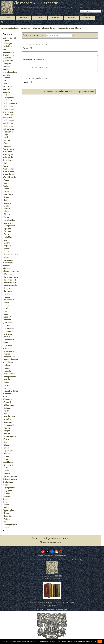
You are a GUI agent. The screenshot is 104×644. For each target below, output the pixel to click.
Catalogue (24, 18)
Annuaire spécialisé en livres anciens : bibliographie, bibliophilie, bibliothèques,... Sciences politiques (41, 28)
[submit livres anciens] (103, 11)
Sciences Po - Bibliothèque (34, 60)
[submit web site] (74, 35)
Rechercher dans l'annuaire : (34, 35)
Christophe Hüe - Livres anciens (36, 3)
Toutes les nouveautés (51, 543)
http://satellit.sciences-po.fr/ (38, 68)
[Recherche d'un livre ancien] (91, 11)
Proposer (47, 92)
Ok (100, 642)
